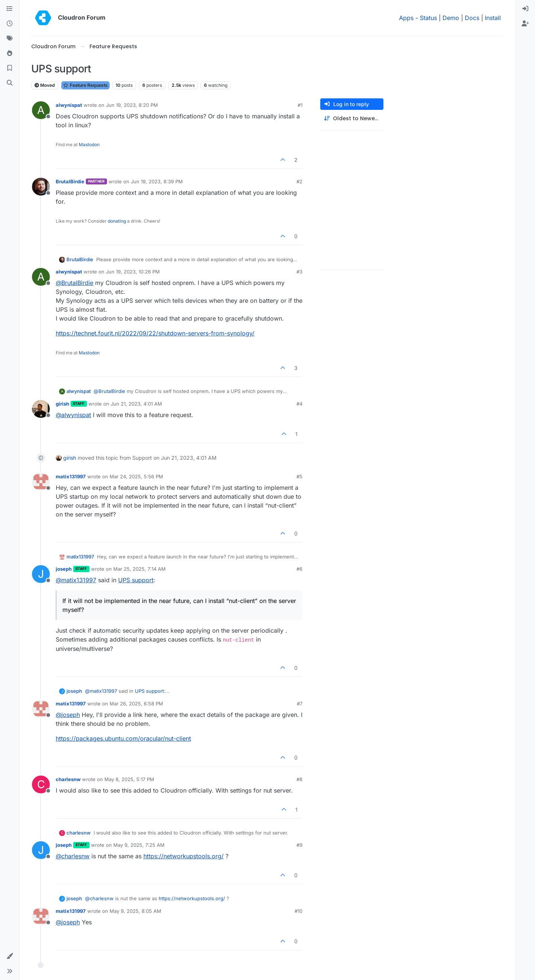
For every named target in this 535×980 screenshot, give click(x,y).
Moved (45, 85)
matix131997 (71, 476)
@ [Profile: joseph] (68, 715)
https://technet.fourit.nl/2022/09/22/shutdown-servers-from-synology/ (155, 333)
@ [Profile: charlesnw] (73, 856)
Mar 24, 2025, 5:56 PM (136, 476)
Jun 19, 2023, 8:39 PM (157, 181)
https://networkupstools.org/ (184, 856)
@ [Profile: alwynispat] (73, 415)
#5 (299, 476)
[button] (10, 956)
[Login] (525, 9)
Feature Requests (85, 85)
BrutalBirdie (70, 181)
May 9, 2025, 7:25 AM (139, 845)
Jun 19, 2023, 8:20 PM (132, 105)
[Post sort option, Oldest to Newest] (352, 119)
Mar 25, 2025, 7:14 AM (140, 569)
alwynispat (69, 105)
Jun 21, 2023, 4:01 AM (136, 404)
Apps (406, 18)
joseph (64, 569)
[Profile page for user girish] (41, 409)
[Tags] (10, 39)
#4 (299, 404)
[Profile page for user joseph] (41, 574)
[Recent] (10, 24)
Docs (472, 18)
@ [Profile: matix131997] (76, 580)
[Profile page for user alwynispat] (41, 110)
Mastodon (89, 145)
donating (117, 221)
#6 (299, 569)
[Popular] (10, 53)
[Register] (525, 24)
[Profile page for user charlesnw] (41, 784)
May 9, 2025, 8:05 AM (135, 911)
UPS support (136, 580)
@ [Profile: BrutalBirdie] (74, 283)
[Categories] (10, 9)
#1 (300, 105)
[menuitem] (525, 9)
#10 (299, 911)
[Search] (10, 83)
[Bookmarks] (10, 68)
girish (62, 404)
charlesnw (68, 779)
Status (428, 18)
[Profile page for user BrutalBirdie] (41, 187)
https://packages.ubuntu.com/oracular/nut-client (123, 738)
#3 (299, 272)
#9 (299, 845)
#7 (300, 704)
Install (493, 18)
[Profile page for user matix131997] (41, 482)
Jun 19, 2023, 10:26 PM (133, 272)
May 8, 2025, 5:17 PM (129, 779)
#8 (299, 779)
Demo (451, 18)
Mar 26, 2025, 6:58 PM (136, 704)
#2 (299, 181)
